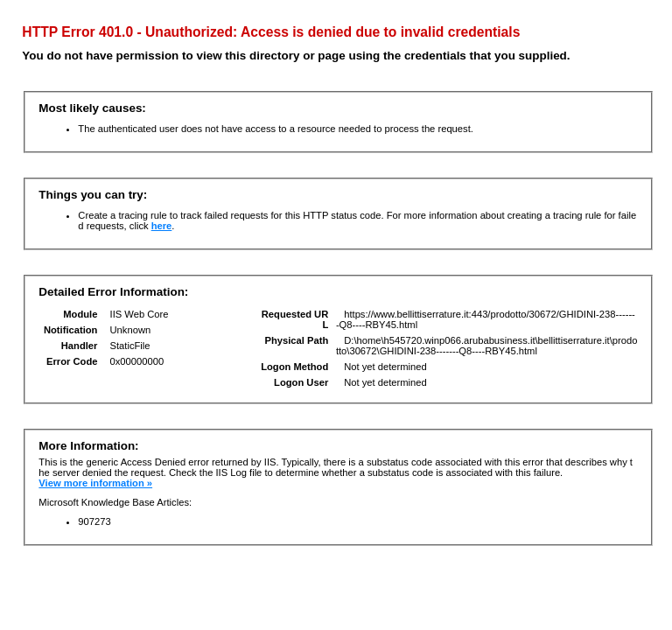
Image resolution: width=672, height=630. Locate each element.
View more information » (95, 483)
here (162, 226)
